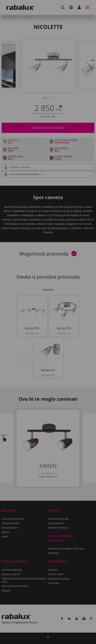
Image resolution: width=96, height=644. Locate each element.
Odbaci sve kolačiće (32, 343)
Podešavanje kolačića (33, 335)
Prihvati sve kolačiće (32, 350)
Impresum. (24, 327)
